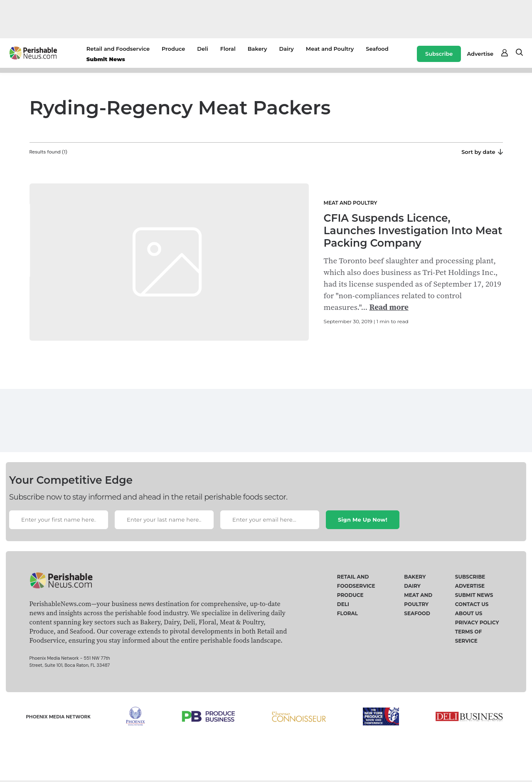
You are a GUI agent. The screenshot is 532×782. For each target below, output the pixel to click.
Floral (228, 49)
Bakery (257, 49)
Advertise (480, 54)
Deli (202, 49)
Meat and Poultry (330, 49)
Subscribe (439, 54)
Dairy (286, 49)
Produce (173, 49)
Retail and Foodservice (118, 49)
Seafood (377, 49)
